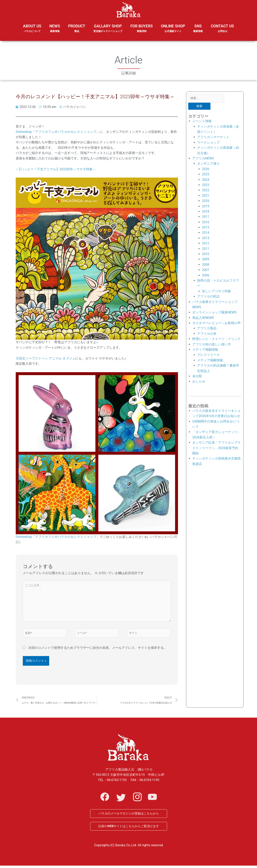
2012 (206, 244)
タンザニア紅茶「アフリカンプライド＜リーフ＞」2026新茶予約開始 (216, 449)
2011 (206, 250)
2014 (206, 234)
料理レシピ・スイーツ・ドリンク (216, 340)
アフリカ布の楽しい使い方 (212, 345)
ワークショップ (208, 143)
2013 (206, 239)
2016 (206, 223)
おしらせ (199, 382)
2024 (206, 180)
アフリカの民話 (208, 297)
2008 (206, 265)
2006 (206, 276)
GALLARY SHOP (108, 31)
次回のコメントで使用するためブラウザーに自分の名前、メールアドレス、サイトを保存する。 (98, 652)
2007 (206, 271)
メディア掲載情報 (205, 350)
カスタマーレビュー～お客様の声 (216, 324)
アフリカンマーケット (213, 138)
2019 (206, 207)
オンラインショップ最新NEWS (214, 313)
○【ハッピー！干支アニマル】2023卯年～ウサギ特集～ (56, 169)
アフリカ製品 (207, 329)
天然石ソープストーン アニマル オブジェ (46, 358)
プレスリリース (208, 356)
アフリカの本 (207, 334)
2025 (206, 175)
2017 (206, 218)
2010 (206, 255)
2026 (206, 170)
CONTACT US (222, 28)
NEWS (55, 31)
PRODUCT (77, 31)
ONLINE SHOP (173, 28)
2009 (206, 260)
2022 (206, 191)
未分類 (197, 377)
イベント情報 (202, 122)
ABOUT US (32, 31)
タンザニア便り (208, 165)
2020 (206, 202)
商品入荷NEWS (203, 319)
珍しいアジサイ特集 (216, 292)
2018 (206, 212)
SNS (198, 31)
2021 (206, 196)
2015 (206, 228)
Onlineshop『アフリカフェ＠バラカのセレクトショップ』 (58, 132)
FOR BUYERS (142, 28)
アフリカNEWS (203, 159)
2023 (206, 186)
